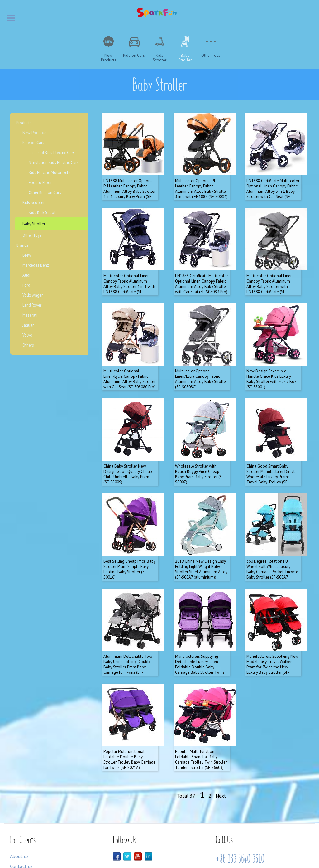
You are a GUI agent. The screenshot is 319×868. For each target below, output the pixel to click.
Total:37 (186, 752)
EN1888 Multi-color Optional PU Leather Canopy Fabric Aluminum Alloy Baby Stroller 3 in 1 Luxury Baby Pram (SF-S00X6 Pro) (129, 185)
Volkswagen (33, 295)
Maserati (30, 315)
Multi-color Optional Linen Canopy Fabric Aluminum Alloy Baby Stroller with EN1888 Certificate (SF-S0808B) (269, 274)
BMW (27, 255)
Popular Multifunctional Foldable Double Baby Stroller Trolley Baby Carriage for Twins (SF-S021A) (129, 716)
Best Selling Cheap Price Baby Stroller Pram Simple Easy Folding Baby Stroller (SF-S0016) (129, 538)
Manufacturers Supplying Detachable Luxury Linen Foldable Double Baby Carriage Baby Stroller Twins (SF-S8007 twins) (200, 630)
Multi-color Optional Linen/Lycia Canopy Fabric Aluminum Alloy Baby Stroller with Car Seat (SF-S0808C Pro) (129, 360)
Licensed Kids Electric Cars (52, 153)
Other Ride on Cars (45, 193)
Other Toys (32, 235)
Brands (22, 245)
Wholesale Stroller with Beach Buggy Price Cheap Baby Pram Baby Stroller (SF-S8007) (200, 449)
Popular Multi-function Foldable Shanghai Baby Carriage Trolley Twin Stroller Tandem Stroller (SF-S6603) (201, 716)
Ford (26, 285)
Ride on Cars (33, 143)
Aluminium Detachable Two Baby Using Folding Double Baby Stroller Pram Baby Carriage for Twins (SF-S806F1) (128, 630)
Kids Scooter (33, 203)
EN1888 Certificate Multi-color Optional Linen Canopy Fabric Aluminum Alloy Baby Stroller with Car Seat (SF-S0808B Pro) (202, 271)
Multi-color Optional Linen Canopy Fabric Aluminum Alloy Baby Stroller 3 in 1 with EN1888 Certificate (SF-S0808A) (129, 274)
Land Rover (32, 305)
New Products (35, 133)
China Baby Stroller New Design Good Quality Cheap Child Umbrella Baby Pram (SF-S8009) (128, 449)
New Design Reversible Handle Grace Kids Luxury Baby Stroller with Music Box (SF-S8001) (271, 360)
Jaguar (28, 325)
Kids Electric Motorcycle (50, 173)
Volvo (27, 335)
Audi (26, 275)
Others (28, 345)
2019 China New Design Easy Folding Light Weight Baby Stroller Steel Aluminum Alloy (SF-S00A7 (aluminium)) (201, 538)
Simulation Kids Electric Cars (54, 163)
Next (221, 752)
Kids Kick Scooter (44, 213)
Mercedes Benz (36, 265)
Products (24, 123)
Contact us (21, 822)
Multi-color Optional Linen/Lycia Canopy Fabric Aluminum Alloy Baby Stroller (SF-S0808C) (201, 360)
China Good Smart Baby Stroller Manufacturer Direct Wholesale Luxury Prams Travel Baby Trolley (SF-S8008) (271, 452)
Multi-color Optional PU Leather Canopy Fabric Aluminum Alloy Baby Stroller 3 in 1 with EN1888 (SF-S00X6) (201, 182)
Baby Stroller (34, 224)
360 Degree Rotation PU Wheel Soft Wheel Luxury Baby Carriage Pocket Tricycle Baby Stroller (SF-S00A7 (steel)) (272, 541)
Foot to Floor (40, 183)
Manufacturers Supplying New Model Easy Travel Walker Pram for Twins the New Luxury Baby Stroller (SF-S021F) (272, 630)
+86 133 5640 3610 (240, 815)
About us (19, 812)
